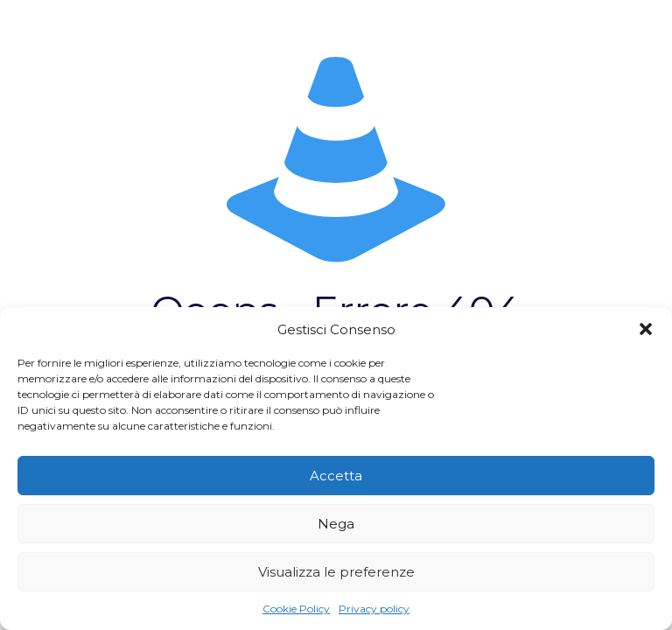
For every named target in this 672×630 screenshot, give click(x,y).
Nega (336, 524)
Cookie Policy (296, 609)
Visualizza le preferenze (336, 572)
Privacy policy (374, 609)
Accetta (336, 476)
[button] (646, 329)
